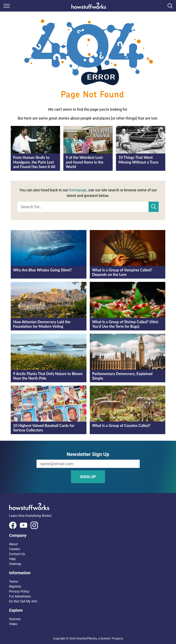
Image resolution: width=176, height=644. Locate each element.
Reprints (15, 586)
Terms (14, 582)
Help (12, 559)
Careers (15, 549)
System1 (106, 638)
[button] (88, 535)
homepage (78, 190)
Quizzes (15, 619)
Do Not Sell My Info (23, 601)
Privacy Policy (19, 591)
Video (13, 624)
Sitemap (15, 564)
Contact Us (17, 554)
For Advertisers (20, 596)
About (13, 544)
